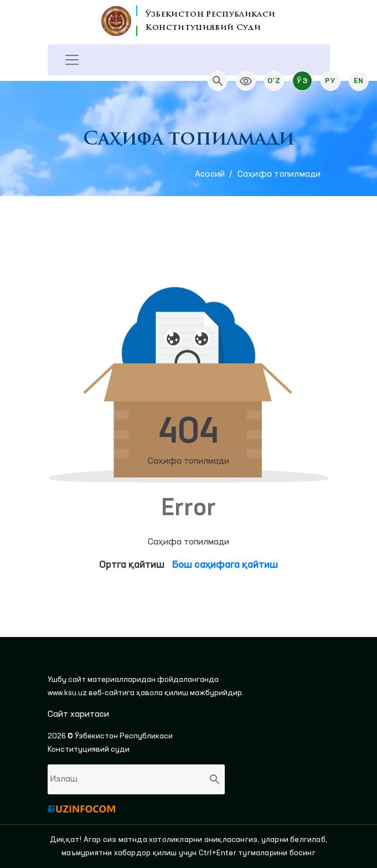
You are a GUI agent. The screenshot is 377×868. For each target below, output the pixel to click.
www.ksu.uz (68, 693)
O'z (274, 81)
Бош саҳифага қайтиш (225, 565)
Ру (330, 81)
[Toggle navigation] (72, 60)
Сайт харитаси (78, 715)
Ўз (302, 81)
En (359, 81)
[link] (246, 81)
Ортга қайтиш (132, 565)
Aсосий (210, 174)
